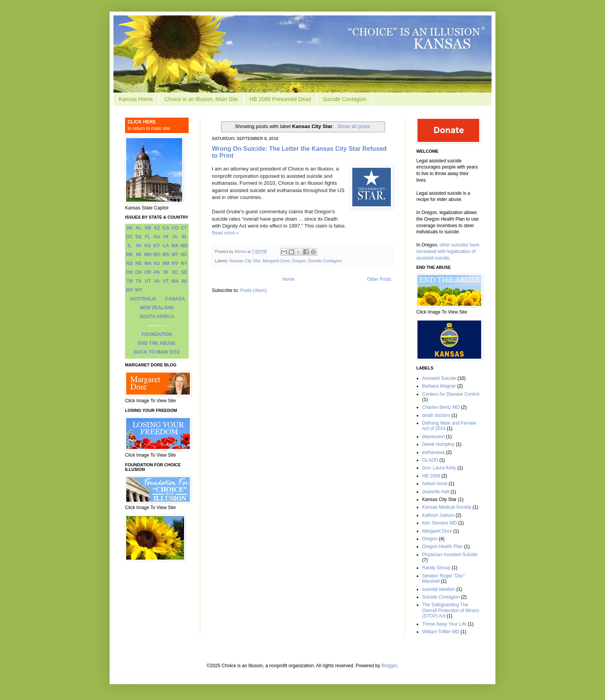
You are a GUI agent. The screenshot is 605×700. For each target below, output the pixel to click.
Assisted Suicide (439, 378)
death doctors (436, 415)
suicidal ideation (439, 589)
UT (148, 281)
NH (148, 263)
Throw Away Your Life (444, 624)
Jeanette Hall (436, 492)
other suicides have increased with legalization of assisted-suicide (448, 251)
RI (166, 272)
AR (148, 228)
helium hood (435, 484)
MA (175, 246)
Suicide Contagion (345, 99)
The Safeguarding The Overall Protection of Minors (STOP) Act (451, 610)
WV (129, 290)
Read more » (225, 233)
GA (157, 237)
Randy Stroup (436, 568)
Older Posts (379, 279)
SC (175, 272)
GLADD (430, 460)
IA (175, 237)
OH (130, 272)
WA (175, 281)
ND (129, 263)
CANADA (175, 299)
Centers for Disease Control (451, 394)
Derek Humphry (438, 444)
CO (175, 228)
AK (129, 228)
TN (130, 281)
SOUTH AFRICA (157, 317)
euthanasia (433, 452)
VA (157, 281)
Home (289, 279)
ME (130, 255)
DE (139, 237)
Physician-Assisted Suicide (450, 555)
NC (184, 255)
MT (175, 255)
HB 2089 (431, 476)
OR (148, 272)
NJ (157, 263)
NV (175, 263)
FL (148, 237)
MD (184, 246)
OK (139, 272)
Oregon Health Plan (442, 547)
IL (129, 246)
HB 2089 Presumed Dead (281, 99)
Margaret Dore (276, 261)
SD (184, 272)
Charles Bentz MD (441, 407)
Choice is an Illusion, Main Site (201, 99)
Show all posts (354, 126)
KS (148, 246)
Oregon (299, 261)
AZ (157, 228)
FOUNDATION (157, 334)
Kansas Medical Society (447, 507)
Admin (241, 251)
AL (139, 228)
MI (139, 255)
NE (139, 263)
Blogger (390, 666)
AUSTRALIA (143, 299)
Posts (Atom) (253, 290)
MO (157, 255)
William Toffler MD (441, 632)
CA (166, 228)
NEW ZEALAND (157, 308)
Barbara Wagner (439, 386)
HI (166, 237)
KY (157, 246)
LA (166, 246)
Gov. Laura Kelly (439, 468)
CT (184, 228)
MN (148, 255)
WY (139, 290)
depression (433, 437)
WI (184, 281)
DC (129, 237)
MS (166, 255)
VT (166, 281)
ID (184, 237)
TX (139, 281)
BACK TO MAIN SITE (157, 352)
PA (157, 272)
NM (166, 263)
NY (184, 263)
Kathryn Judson (438, 515)
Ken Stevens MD (439, 523)
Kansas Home (136, 99)
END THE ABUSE (157, 343)
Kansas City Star (245, 261)
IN (139, 246)
